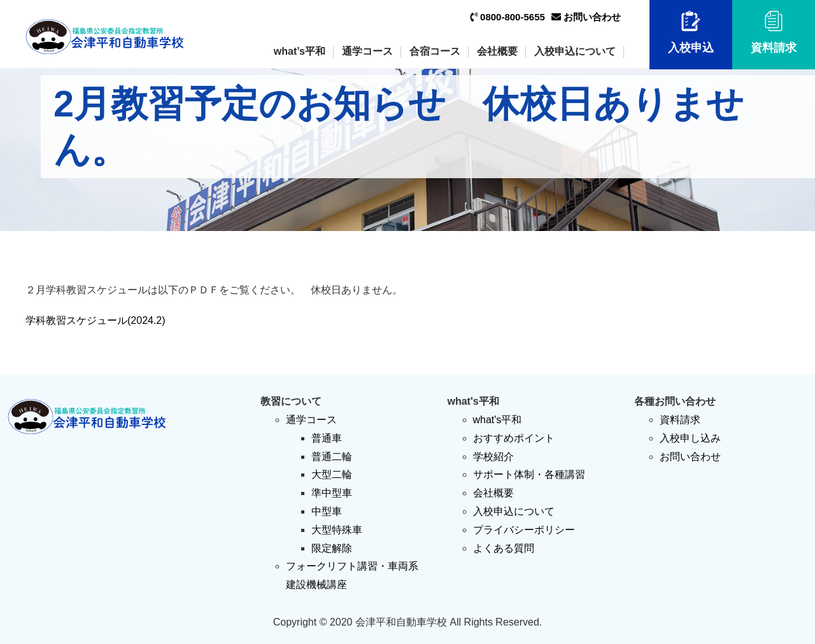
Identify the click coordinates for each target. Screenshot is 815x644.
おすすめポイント (514, 438)
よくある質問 (504, 548)
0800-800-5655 (508, 17)
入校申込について (575, 51)
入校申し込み (690, 438)
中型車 (327, 511)
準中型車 (332, 493)
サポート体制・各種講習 (529, 474)
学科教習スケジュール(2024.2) (96, 320)
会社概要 (497, 51)
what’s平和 (300, 51)
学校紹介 (493, 457)
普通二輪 (332, 457)
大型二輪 (332, 474)
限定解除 (332, 548)
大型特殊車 (337, 530)
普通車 (327, 438)
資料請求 (774, 32)
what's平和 (498, 420)
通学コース (367, 51)
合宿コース (435, 51)
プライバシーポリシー (524, 530)
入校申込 (691, 32)
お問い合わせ (586, 17)
